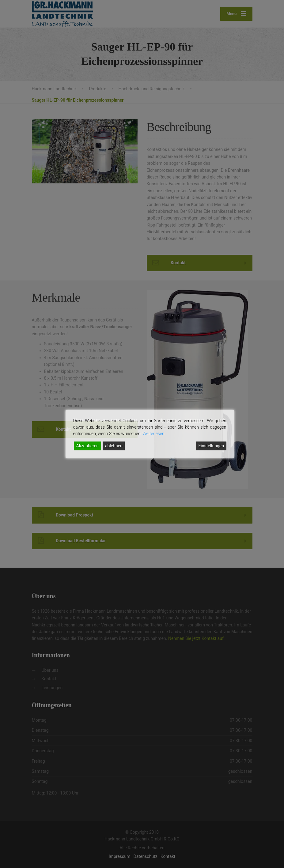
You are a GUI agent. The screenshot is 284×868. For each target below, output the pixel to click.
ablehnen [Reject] (114, 446)
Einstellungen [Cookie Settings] (211, 446)
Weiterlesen (153, 434)
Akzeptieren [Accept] (88, 446)
